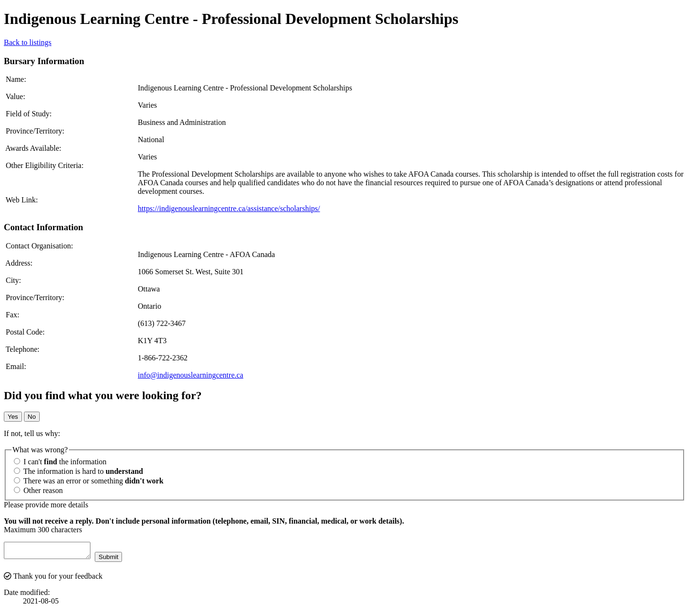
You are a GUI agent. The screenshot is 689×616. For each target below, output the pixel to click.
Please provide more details (46, 505)
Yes (13, 417)
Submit (118, 560)
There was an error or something (89, 481)
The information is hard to (78, 471)
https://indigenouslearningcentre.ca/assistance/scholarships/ (229, 208)
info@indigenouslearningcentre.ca (190, 375)
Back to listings (28, 42)
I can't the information (60, 462)
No (32, 417)
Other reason (38, 490)
